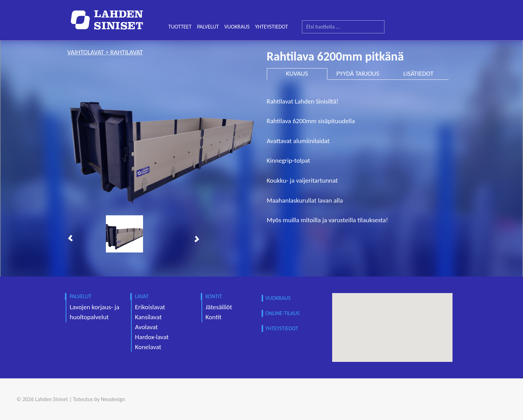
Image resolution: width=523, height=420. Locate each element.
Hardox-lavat (152, 337)
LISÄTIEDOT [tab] (418, 73)
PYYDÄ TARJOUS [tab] (358, 73)
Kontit (214, 317)
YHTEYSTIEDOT (272, 27)
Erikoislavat (150, 307)
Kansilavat (149, 317)
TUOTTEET (180, 27)
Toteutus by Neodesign (99, 399)
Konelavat (148, 347)
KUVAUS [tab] (297, 73)
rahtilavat (126, 52)
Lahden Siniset (52, 399)
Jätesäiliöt (219, 307)
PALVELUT (208, 27)
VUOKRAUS (237, 27)
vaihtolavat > (89, 52)
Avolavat (146, 327)
